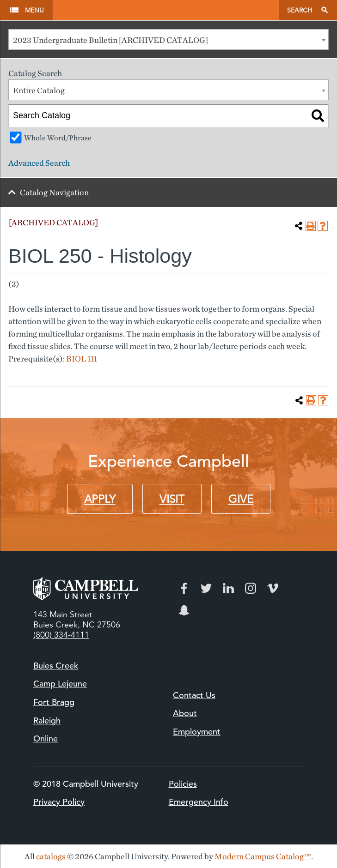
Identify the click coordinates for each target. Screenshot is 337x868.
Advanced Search (39, 163)
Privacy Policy (59, 802)
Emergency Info (199, 802)
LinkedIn (228, 588)
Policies (183, 784)
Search (300, 10)
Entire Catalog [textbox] (39, 90)
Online (46, 738)
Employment (197, 732)
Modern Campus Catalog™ (263, 856)
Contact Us (194, 695)
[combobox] (168, 39)
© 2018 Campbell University (86, 784)
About (185, 713)
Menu (34, 10)
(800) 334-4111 (61, 635)
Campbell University (165, 10)
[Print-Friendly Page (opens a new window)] (311, 226)
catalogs (51, 856)
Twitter (206, 588)
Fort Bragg (54, 702)
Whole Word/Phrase (58, 138)
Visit (172, 499)
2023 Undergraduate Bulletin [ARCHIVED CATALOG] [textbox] (110, 40)
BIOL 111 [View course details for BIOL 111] (82, 359)
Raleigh (47, 720)
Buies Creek (56, 666)
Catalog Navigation (54, 192)
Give (241, 499)
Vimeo (273, 588)
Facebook (184, 588)
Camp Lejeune (60, 684)
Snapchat (184, 610)
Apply (100, 499)
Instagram (251, 588)
